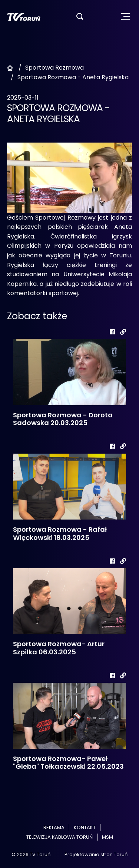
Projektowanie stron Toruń (96, 854)
